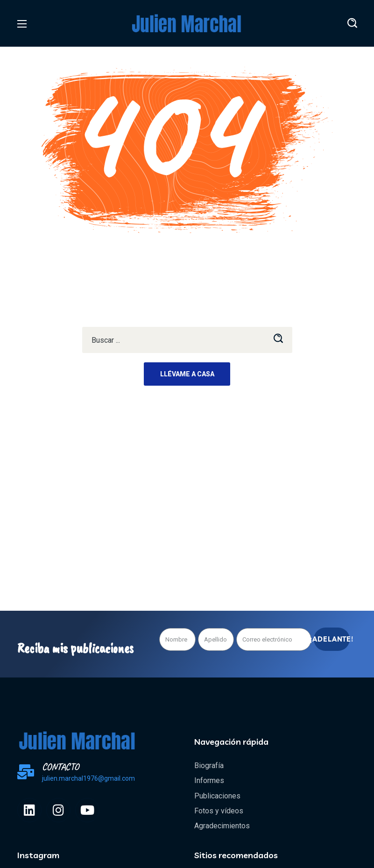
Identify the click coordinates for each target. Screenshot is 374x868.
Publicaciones (217, 796)
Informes (209, 780)
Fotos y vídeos (219, 811)
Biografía (209, 766)
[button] (352, 23)
